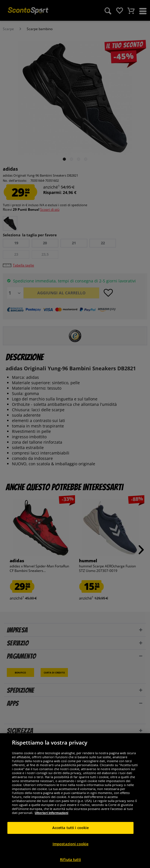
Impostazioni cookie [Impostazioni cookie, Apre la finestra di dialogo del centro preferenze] (70, 850)
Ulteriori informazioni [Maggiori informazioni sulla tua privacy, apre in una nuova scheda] (51, 819)
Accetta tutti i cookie (71, 834)
